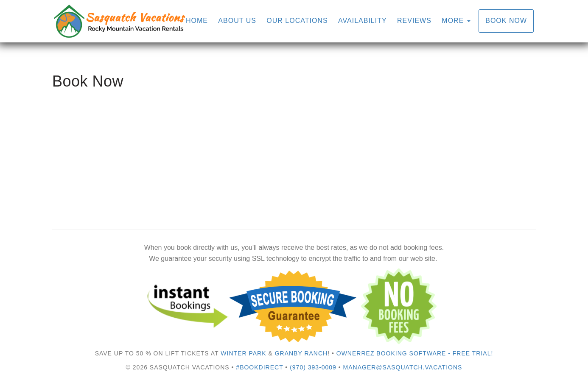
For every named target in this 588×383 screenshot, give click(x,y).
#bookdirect (259, 367)
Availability (363, 21)
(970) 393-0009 (313, 367)
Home (197, 21)
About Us (237, 21)
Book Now (506, 21)
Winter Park (243, 353)
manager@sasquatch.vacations (403, 367)
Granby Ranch (301, 353)
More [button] (456, 21)
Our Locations (297, 21)
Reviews (414, 21)
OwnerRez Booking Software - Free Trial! (415, 353)
